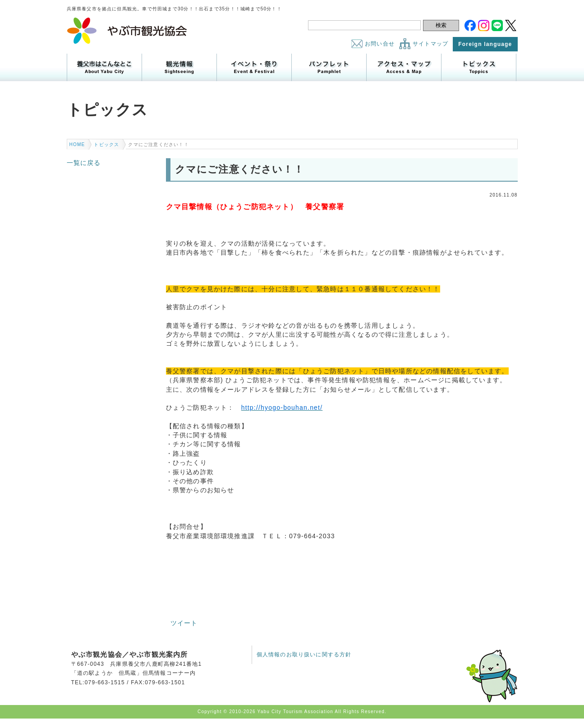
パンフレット (329, 67)
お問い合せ (380, 44)
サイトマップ (430, 44)
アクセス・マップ (404, 67)
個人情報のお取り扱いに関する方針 (304, 655)
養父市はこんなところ (104, 67)
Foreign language (485, 44)
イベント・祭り (254, 67)
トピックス (479, 67)
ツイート (184, 623)
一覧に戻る (84, 163)
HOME (77, 144)
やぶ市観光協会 (127, 31)
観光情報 (179, 67)
